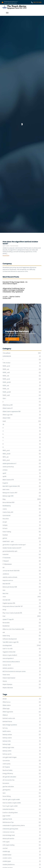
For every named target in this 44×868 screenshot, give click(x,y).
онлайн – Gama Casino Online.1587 (11, 297)
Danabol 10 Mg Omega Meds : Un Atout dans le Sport (15, 283)
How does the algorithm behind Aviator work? (20, 243)
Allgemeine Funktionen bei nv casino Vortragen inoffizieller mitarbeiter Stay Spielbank (14, 290)
